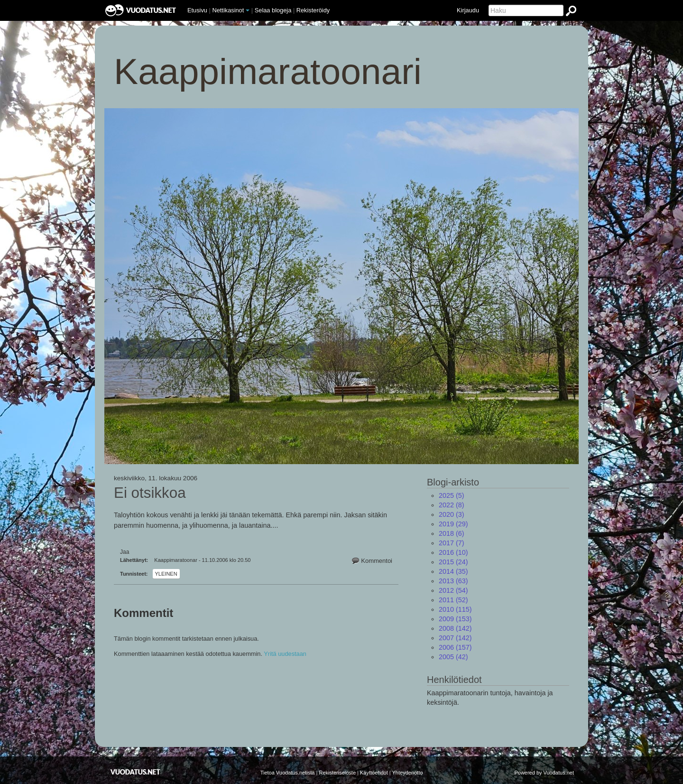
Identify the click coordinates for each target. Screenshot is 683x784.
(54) (453, 590)
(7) (452, 543)
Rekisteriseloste (337, 773)
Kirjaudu (468, 10)
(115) (455, 609)
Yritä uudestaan (285, 654)
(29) (453, 524)
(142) (455, 628)
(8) (452, 505)
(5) (452, 495)
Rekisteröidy (313, 10)
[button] (248, 10)
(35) (453, 571)
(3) (452, 514)
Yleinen (166, 574)
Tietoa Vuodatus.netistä (288, 773)
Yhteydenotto (408, 773)
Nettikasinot (228, 10)
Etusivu (197, 10)
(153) (455, 619)
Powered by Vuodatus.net (544, 773)
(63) (453, 581)
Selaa (273, 10)
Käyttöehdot (374, 773)
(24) (453, 562)
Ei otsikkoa (150, 493)
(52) (453, 600)
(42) (453, 657)
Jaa (125, 552)
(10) (453, 552)
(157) (455, 647)
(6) (452, 533)
